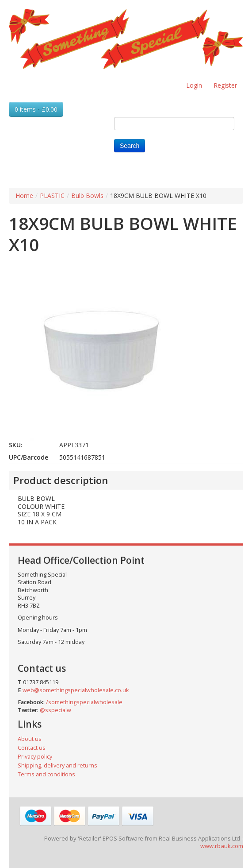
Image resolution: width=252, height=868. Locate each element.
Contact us (32, 748)
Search (130, 146)
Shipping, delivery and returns (57, 765)
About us (30, 739)
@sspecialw (55, 710)
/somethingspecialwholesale (84, 702)
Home (24, 196)
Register (225, 85)
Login (194, 85)
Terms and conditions (46, 774)
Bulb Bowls (87, 196)
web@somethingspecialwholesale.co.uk (76, 690)
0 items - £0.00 (36, 109)
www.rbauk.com (222, 846)
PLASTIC (52, 196)
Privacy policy (35, 757)
